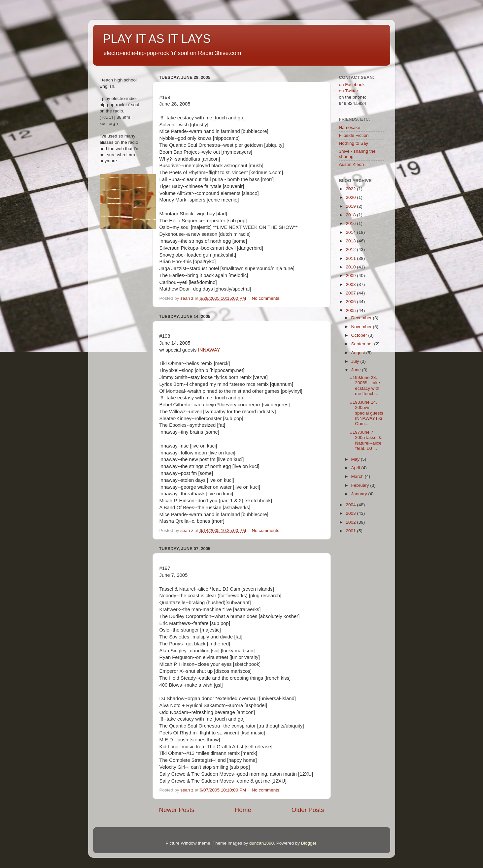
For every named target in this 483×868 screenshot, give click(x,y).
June (357, 370)
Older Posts (308, 810)
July (356, 361)
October (360, 335)
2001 (351, 531)
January (360, 494)
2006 (351, 302)
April (356, 468)
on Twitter (349, 91)
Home (243, 810)
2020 (351, 197)
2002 (351, 522)
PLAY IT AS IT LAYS (157, 39)
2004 (351, 505)
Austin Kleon (352, 164)
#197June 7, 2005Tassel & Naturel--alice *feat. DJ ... (366, 440)
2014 (351, 232)
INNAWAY (209, 350)
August (359, 353)
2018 (351, 215)
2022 (351, 189)
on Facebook (352, 85)
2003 (351, 513)
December (362, 318)
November (362, 327)
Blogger (309, 843)
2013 (351, 241)
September (363, 344)
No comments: (267, 298)
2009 (351, 276)
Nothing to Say (354, 143)
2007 (351, 293)
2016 (351, 223)
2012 (351, 249)
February (361, 485)
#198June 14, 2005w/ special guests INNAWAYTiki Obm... (367, 413)
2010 (351, 267)
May (356, 459)
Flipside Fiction (354, 135)
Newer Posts (177, 810)
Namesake (350, 127)
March (358, 476)
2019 (351, 206)
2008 (351, 284)
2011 (351, 258)
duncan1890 (261, 843)
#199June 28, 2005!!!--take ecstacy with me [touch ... (365, 386)
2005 (351, 310)
